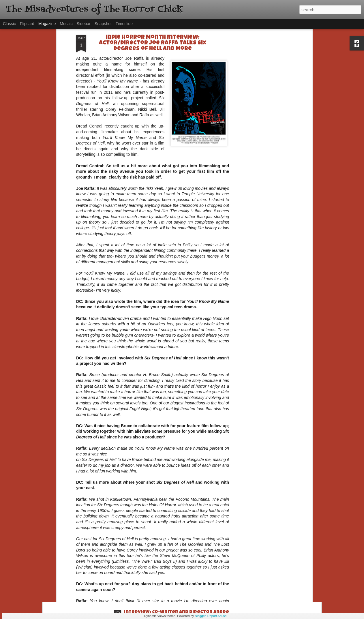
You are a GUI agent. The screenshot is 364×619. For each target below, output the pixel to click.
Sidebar (84, 24)
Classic (9, 24)
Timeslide (124, 24)
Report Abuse (217, 616)
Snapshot (103, 24)
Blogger (200, 616)
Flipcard (27, 24)
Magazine (47, 24)
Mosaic (66, 24)
